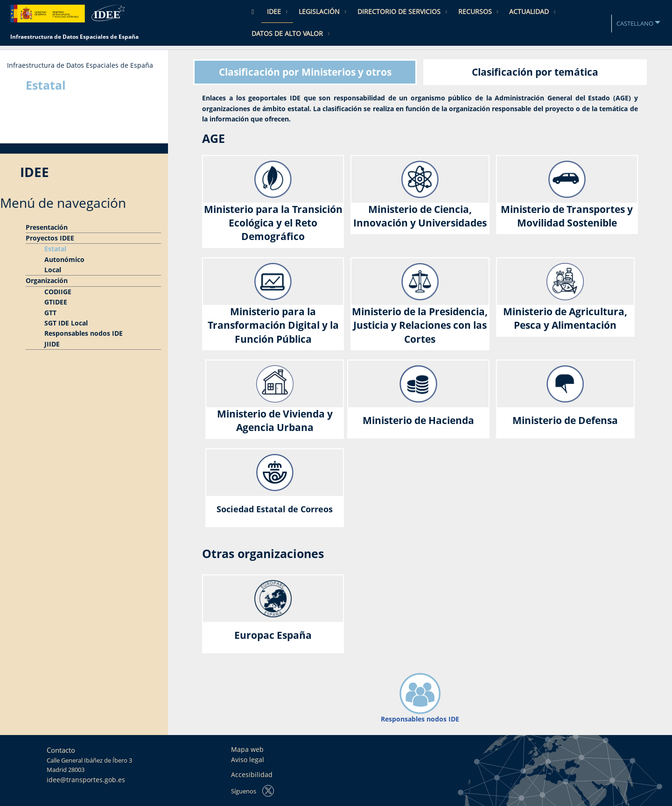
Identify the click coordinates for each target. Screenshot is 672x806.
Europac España (273, 635)
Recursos (476, 11)
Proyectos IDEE (50, 238)
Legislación (320, 11)
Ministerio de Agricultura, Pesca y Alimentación (565, 318)
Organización (47, 280)
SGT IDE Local (66, 323)
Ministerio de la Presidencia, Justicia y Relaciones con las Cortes (420, 325)
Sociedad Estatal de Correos (275, 509)
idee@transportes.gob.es (86, 780)
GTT (50, 313)
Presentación (47, 227)
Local (53, 270)
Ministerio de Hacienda (418, 420)
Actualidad (530, 11)
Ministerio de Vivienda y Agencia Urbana (275, 421)
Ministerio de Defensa (565, 420)
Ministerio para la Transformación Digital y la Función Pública (273, 325)
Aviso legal (248, 760)
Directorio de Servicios (400, 11)
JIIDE (52, 344)
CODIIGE (58, 292)
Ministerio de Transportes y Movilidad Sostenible (567, 216)
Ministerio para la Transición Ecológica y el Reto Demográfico (273, 223)
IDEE (275, 11)
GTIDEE (56, 302)
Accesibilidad (252, 774)
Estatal (55, 249)
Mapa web (247, 749)
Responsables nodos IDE (84, 333)
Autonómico (64, 259)
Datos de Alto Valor (288, 33)
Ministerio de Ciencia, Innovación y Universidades (420, 216)
